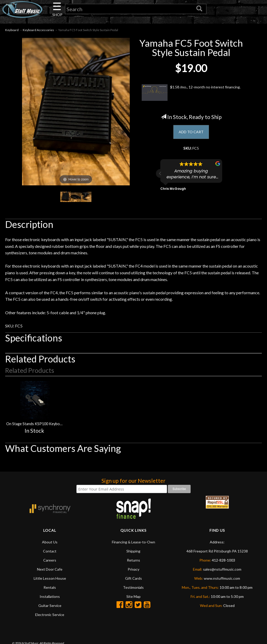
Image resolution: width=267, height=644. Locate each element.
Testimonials (133, 589)
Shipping (133, 553)
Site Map (133, 598)
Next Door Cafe (50, 571)
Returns (133, 562)
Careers (50, 562)
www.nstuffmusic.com (222, 580)
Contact (50, 553)
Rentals (50, 589)
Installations (50, 598)
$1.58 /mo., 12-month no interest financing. (191, 94)
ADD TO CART (191, 134)
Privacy (133, 571)
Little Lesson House (50, 580)
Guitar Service (50, 607)
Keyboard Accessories (38, 31)
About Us (50, 544)
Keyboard (12, 31)
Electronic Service (50, 616)
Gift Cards (133, 580)
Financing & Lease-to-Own (133, 544)
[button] (160, 177)
